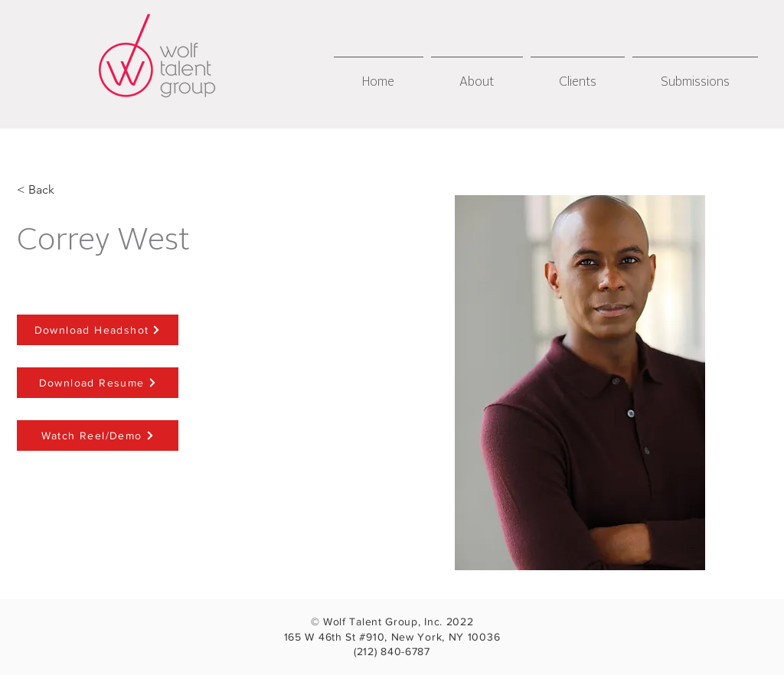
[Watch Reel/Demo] (98, 435)
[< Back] (42, 190)
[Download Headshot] (98, 330)
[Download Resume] (98, 383)
